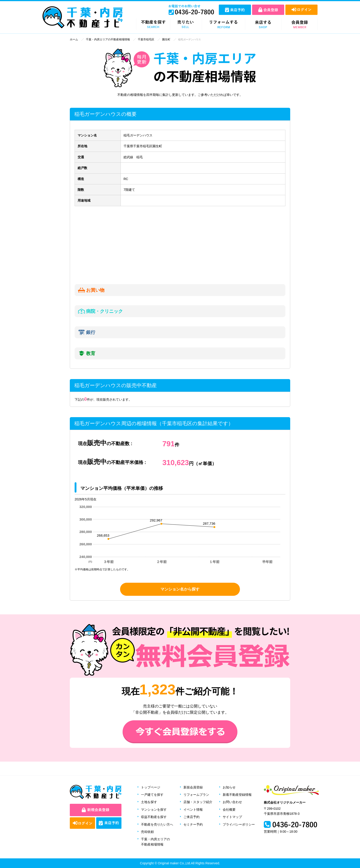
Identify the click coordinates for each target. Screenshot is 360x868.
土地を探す (149, 802)
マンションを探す (154, 809)
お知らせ (229, 787)
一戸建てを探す (152, 794)
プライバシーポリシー (239, 824)
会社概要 (229, 809)
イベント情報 (193, 809)
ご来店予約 (191, 817)
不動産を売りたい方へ (157, 824)
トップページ (151, 787)
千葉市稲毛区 (141, 39)
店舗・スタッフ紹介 (198, 802)
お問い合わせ (232, 802)
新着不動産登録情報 (237, 794)
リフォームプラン (196, 794)
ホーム (74, 39)
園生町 (160, 39)
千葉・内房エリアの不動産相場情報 (105, 39)
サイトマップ (232, 817)
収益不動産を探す (154, 817)
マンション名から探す (180, 589)
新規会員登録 (193, 787)
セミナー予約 (193, 824)
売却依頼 (147, 832)
